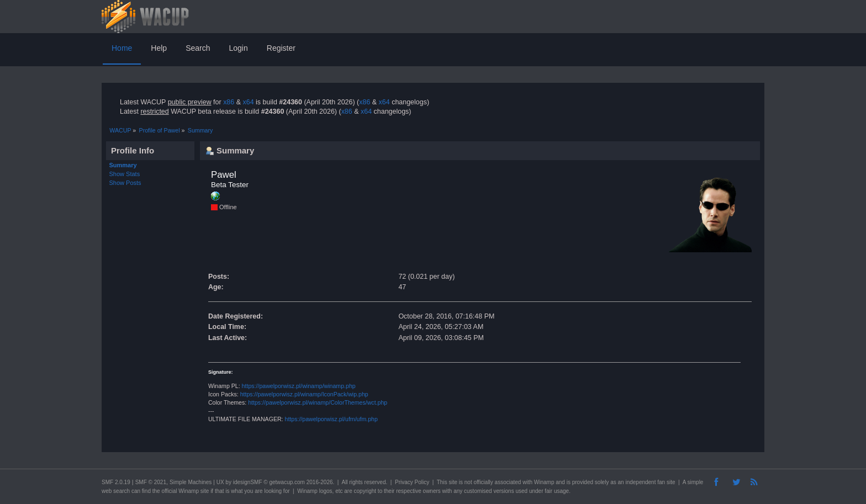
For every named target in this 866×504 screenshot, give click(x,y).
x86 (229, 102)
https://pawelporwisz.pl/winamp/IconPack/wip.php (304, 394)
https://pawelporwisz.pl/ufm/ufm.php (331, 419)
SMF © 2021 (151, 482)
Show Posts (125, 183)
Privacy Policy (412, 482)
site (453, 482)
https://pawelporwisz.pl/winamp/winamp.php (299, 386)
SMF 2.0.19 (116, 482)
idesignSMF (248, 482)
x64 (248, 102)
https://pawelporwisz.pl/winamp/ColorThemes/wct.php (318, 402)
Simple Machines (191, 482)
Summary (123, 165)
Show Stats (125, 174)
